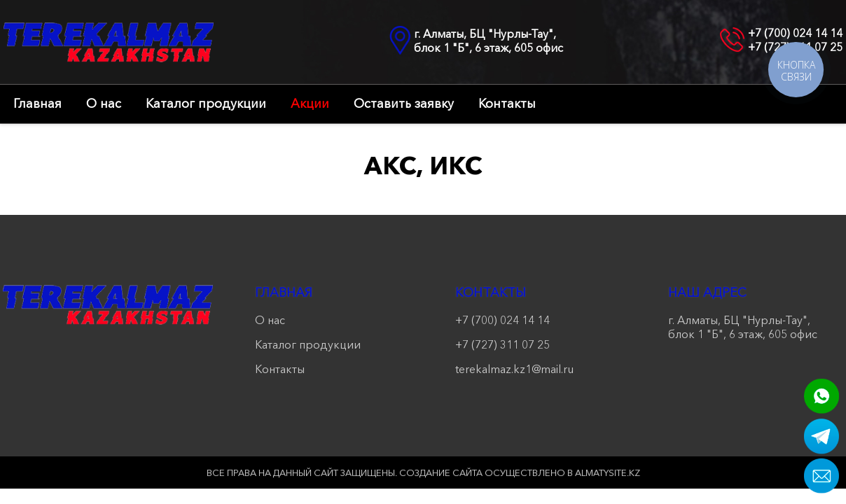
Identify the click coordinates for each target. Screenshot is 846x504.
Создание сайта (441, 472)
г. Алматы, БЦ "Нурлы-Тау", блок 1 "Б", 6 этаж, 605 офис (488, 41)
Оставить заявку (404, 104)
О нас (104, 104)
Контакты (507, 104)
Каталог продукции (206, 104)
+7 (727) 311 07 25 (502, 344)
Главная (37, 104)
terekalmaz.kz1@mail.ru (514, 369)
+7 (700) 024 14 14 (795, 33)
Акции (310, 104)
